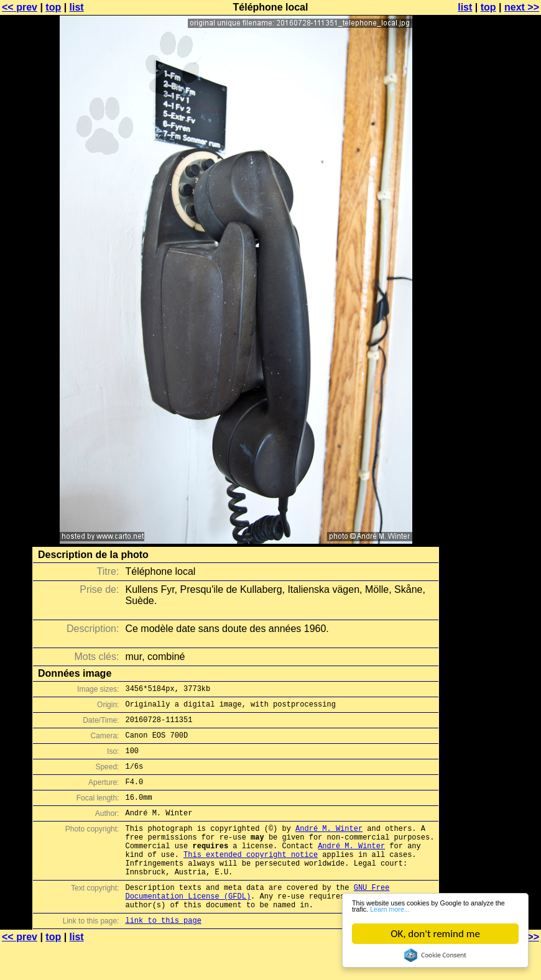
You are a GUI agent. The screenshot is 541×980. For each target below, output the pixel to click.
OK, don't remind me (435, 934)
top (53, 7)
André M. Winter (329, 847)
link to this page (163, 955)
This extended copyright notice (251, 878)
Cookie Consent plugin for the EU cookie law (435, 955)
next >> (522, 7)
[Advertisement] (491, 308)
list (77, 7)
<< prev (20, 7)
